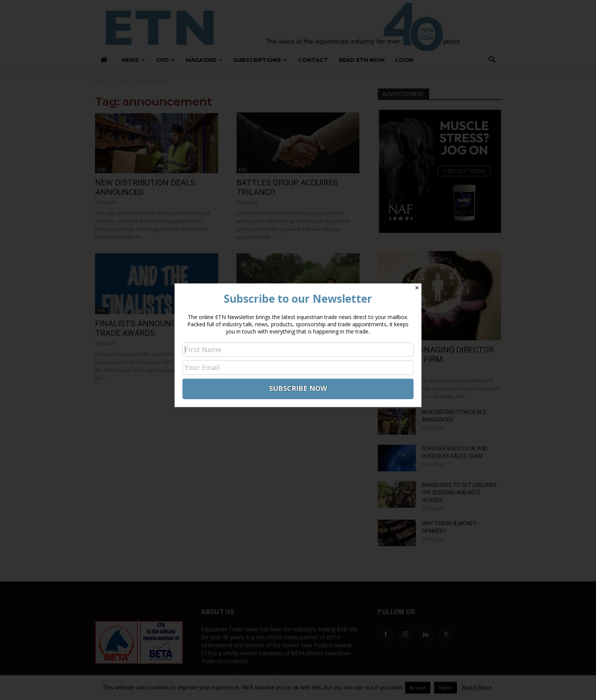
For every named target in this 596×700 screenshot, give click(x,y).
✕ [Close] (417, 288)
